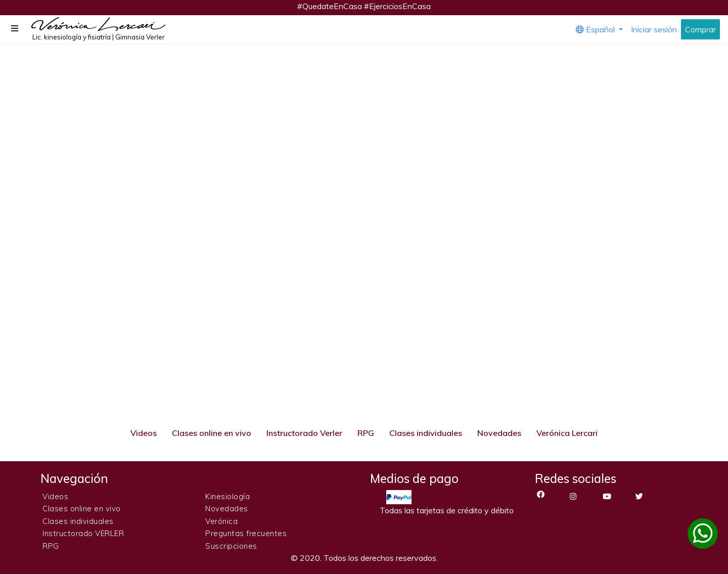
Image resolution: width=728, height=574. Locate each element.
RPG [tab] (366, 433)
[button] (16, 28)
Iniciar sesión (654, 29)
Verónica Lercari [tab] (567, 433)
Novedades (227, 509)
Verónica (221, 521)
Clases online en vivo (82, 509)
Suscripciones (231, 546)
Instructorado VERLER (83, 533)
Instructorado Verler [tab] (304, 433)
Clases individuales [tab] (426, 433)
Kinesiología (227, 496)
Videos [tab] (144, 433)
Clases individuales (78, 521)
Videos (55, 496)
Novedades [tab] (499, 433)
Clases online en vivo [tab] (212, 433)
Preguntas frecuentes (246, 533)
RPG (51, 546)
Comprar (700, 29)
